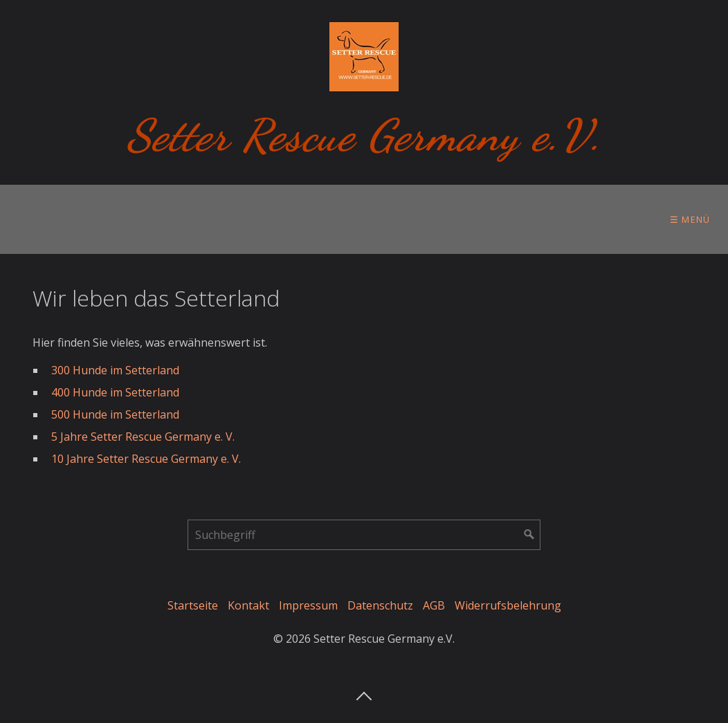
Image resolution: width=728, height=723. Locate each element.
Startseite (193, 605)
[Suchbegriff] (364, 535)
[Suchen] (529, 535)
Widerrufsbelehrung (508, 605)
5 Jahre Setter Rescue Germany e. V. (143, 437)
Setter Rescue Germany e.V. (364, 135)
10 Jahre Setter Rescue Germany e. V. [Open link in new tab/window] (146, 459)
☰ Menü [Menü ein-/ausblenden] (690, 219)
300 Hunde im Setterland (115, 370)
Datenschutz (380, 605)
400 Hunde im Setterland (115, 392)
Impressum (308, 605)
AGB (434, 605)
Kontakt (248, 605)
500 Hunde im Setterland (115, 414)
